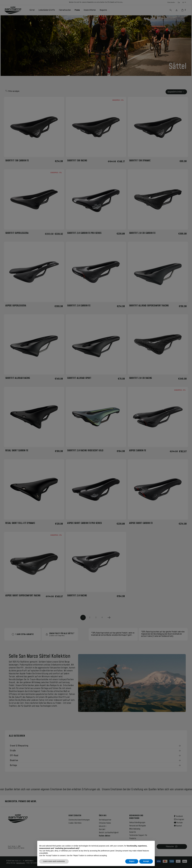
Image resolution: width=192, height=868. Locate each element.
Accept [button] (146, 861)
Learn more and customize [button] (54, 861)
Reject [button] (132, 861)
